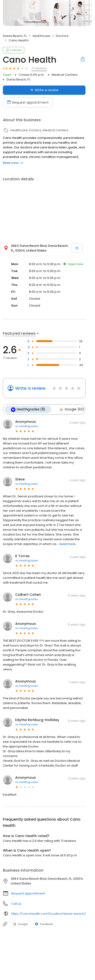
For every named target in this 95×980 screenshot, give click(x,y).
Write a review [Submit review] (44, 90)
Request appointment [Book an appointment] (28, 102)
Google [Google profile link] (21, 924)
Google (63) (71, 409)
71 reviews (39, 68)
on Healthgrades (27, 426)
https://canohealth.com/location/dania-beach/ (48, 914)
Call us (16, 904)
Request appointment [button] (28, 893)
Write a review (30, 388)
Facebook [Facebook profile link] (44, 924)
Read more (13, 163)
